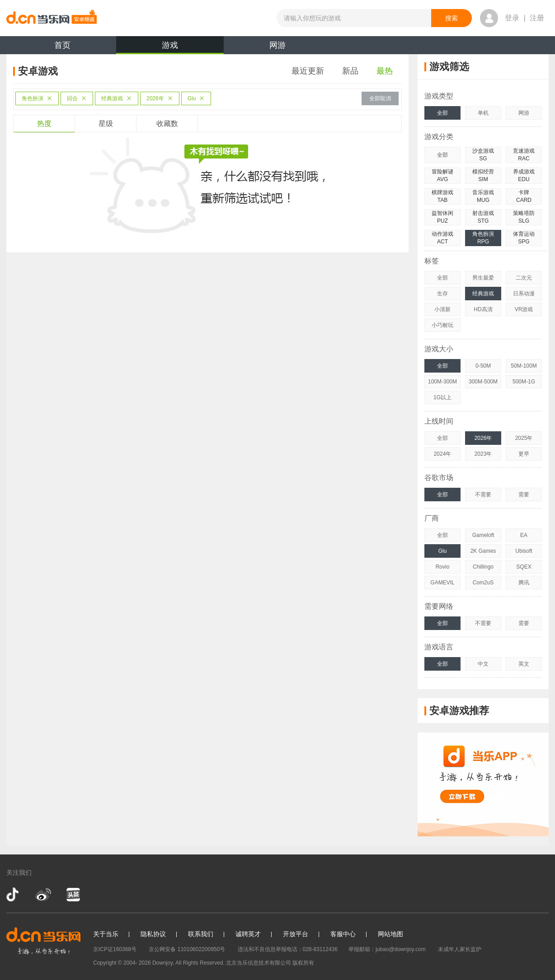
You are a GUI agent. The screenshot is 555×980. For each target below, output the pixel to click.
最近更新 (308, 71)
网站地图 (390, 934)
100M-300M (442, 382)
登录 (512, 18)
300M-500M (483, 382)
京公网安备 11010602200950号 (187, 949)
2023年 (483, 454)
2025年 (524, 438)
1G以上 (442, 397)
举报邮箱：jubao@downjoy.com (387, 949)
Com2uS (483, 583)
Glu (196, 98)
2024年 (443, 454)
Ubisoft (524, 551)
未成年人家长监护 (460, 949)
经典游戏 (117, 98)
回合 (77, 98)
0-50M (483, 366)
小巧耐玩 (442, 325)
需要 (524, 495)
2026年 (160, 98)
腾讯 (524, 583)
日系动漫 (524, 294)
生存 (442, 294)
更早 (524, 454)
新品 (350, 71)
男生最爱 (483, 278)
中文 (483, 664)
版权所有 (303, 963)
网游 (277, 45)
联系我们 (201, 934)
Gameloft (483, 535)
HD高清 (483, 309)
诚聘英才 (248, 934)
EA (524, 535)
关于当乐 (106, 934)
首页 (62, 45)
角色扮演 (37, 98)
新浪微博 (43, 895)
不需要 (483, 495)
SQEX (524, 567)
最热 (385, 71)
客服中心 (343, 934)
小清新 (442, 309)
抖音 (14, 895)
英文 (524, 664)
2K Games (483, 551)
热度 (44, 124)
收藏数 (167, 124)
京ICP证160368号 (115, 949)
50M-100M (524, 366)
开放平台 (296, 934)
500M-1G (524, 382)
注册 (537, 18)
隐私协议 (153, 934)
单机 (483, 113)
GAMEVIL (442, 583)
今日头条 (73, 895)
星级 (106, 124)
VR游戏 (524, 309)
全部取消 (380, 98)
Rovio (443, 567)
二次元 (524, 278)
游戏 (170, 47)
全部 (442, 113)
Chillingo (483, 567)
